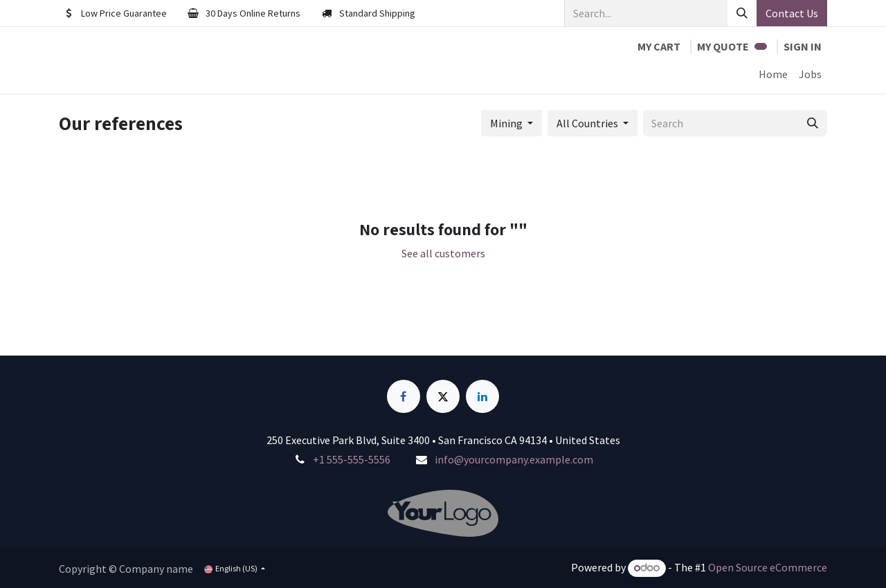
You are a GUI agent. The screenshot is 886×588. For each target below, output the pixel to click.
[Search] (742, 13)
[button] (512, 123)
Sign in (803, 46)
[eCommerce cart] (659, 46)
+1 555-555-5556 (352, 459)
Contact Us (792, 13)
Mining (506, 123)
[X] (443, 396)
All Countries (587, 123)
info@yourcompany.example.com (514, 459)
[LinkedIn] (482, 396)
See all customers (443, 253)
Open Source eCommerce (768, 567)
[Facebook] (404, 396)
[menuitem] (773, 74)
